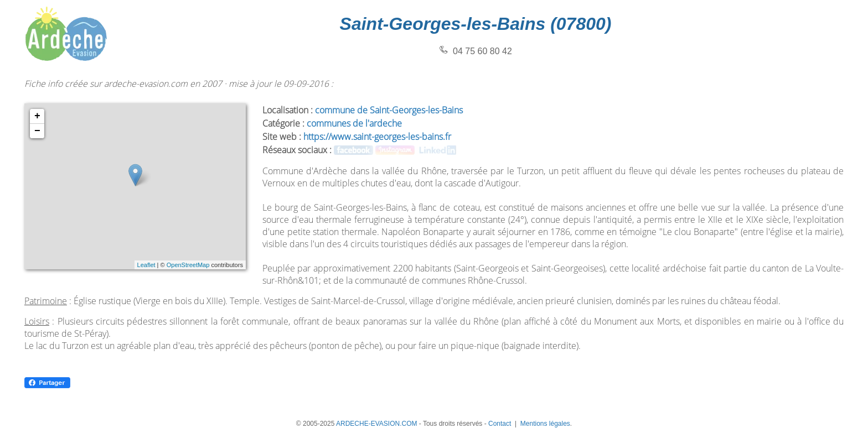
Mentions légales (545, 424)
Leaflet (146, 265)
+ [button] (37, 116)
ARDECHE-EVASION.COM (376, 424)
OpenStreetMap (188, 265)
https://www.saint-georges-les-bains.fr (377, 137)
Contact (500, 424)
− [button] (37, 131)
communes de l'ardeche (354, 123)
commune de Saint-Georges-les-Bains (389, 110)
